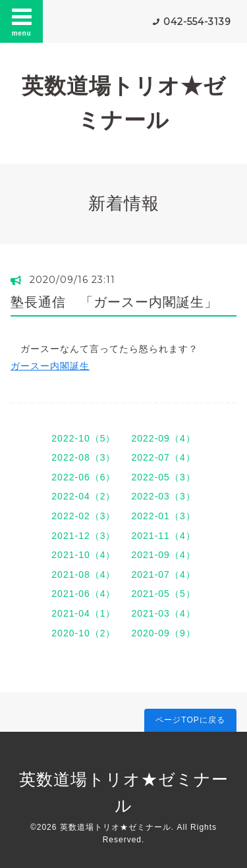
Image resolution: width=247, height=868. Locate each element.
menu (22, 21)
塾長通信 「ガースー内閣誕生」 (114, 302)
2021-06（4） (83, 594)
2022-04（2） (83, 496)
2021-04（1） (83, 613)
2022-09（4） (164, 438)
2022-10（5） (83, 438)
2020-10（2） (83, 633)
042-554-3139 (197, 22)
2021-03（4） (164, 613)
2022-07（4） (164, 457)
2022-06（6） (83, 477)
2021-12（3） (83, 536)
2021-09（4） (164, 555)
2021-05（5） (164, 594)
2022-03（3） (164, 496)
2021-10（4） (83, 555)
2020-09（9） (164, 633)
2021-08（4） (83, 574)
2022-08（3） (83, 457)
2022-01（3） (164, 516)
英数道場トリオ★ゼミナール (116, 827)
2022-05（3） (164, 477)
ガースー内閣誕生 (50, 366)
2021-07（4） (164, 574)
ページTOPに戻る (190, 720)
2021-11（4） (164, 536)
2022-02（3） (83, 516)
